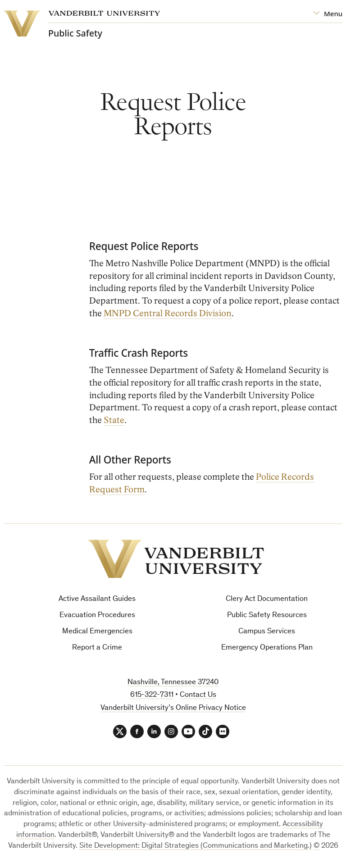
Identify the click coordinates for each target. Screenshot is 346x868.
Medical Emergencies (97, 632)
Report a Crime (97, 648)
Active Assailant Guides (97, 599)
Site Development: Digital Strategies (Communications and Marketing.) (196, 846)
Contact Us (198, 695)
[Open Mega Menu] (328, 14)
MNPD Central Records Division (168, 314)
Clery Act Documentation (267, 599)
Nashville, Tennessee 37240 (173, 683)
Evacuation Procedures (97, 616)
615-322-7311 (152, 695)
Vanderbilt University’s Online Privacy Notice (173, 708)
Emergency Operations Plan (267, 648)
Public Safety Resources (267, 616)
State (114, 420)
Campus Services (267, 632)
